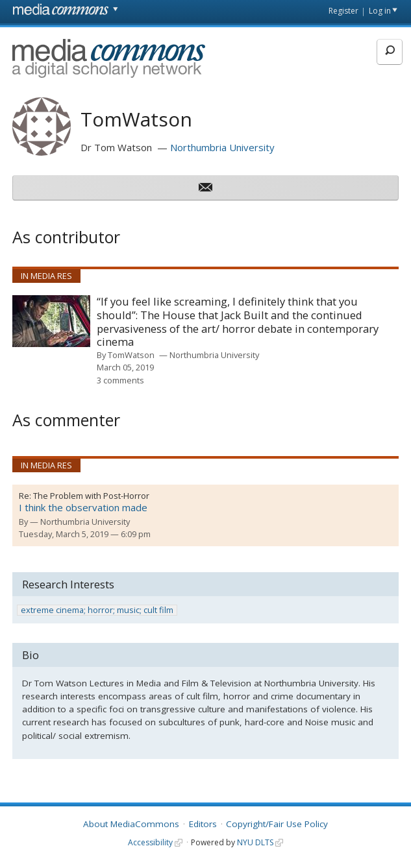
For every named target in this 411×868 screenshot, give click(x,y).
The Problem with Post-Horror (91, 496)
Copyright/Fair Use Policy (277, 824)
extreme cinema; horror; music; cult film (97, 610)
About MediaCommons (131, 824)
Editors (203, 824)
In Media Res (46, 276)
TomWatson (131, 355)
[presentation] (51, 321)
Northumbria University (222, 147)
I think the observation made (83, 507)
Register (343, 11)
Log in (380, 11)
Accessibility (150, 842)
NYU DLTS (255, 842)
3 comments (120, 380)
